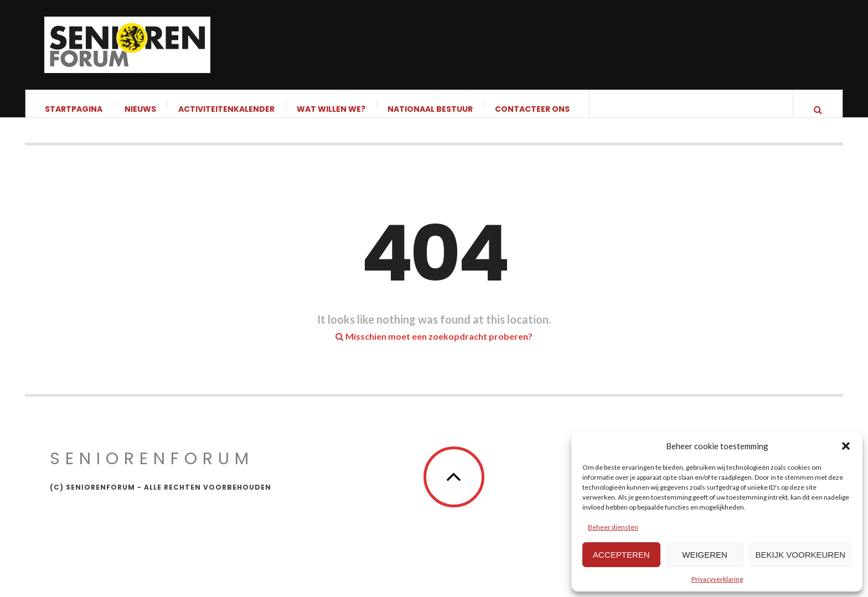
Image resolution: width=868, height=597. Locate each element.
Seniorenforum (152, 469)
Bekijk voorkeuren (800, 555)
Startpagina (74, 109)
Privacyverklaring (717, 579)
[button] (846, 446)
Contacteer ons (532, 109)
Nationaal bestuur (430, 109)
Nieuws (140, 109)
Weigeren (705, 555)
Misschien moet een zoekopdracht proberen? (434, 347)
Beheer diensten (613, 527)
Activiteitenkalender (226, 109)
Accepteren (621, 555)
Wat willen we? (331, 109)
